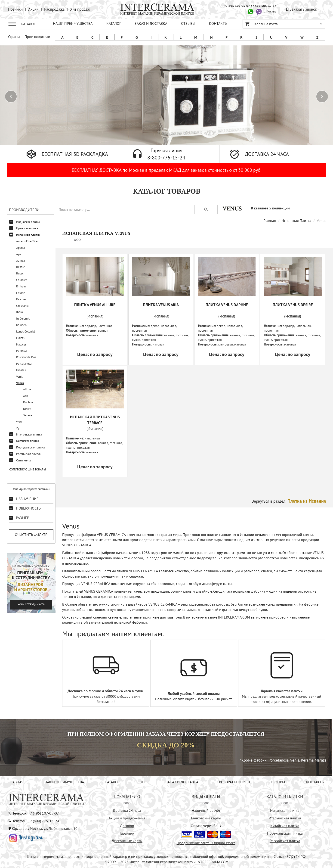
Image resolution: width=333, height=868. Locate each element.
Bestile (21, 267)
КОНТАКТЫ (218, 23)
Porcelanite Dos (26, 357)
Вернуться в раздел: (289, 501)
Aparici (20, 248)
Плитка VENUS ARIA (161, 305)
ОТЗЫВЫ (188, 23)
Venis (19, 377)
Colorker (22, 280)
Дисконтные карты (127, 841)
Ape (19, 254)
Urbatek (21, 370)
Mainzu (21, 338)
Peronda (21, 351)
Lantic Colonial (26, 331)
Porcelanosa (24, 364)
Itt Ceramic (23, 319)
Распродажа (54, 9)
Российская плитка (28, 454)
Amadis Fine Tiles (27, 241)
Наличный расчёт (206, 810)
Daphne (28, 402)
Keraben (21, 325)
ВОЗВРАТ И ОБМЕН (234, 782)
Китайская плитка (28, 441)
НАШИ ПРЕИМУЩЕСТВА (73, 23)
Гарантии (127, 833)
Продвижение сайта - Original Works (206, 843)
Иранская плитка (27, 228)
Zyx (18, 428)
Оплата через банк (206, 826)
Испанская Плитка (296, 221)
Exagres (21, 299)
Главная (270, 221)
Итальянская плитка (29, 434)
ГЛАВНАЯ (16, 782)
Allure (27, 389)
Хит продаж (80, 9)
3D (142, 782)
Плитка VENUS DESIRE (293, 305)
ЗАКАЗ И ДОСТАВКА (151, 23)
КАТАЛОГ (114, 23)
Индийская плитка (28, 222)
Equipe (21, 293)
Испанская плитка (28, 235)
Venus (20, 383)
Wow (19, 422)
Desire (27, 409)
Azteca (20, 261)
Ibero (20, 312)
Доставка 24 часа (127, 810)
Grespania (22, 306)
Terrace (28, 415)
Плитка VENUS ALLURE (95, 305)
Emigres (21, 286)
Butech (21, 273)
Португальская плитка (30, 447)
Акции (33, 9)
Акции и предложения (127, 818)
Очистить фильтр (31, 535)
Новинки (15, 9)
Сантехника (24, 460)
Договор (127, 826)
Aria (26, 396)
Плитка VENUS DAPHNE (227, 305)
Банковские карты (206, 818)
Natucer (21, 344)
